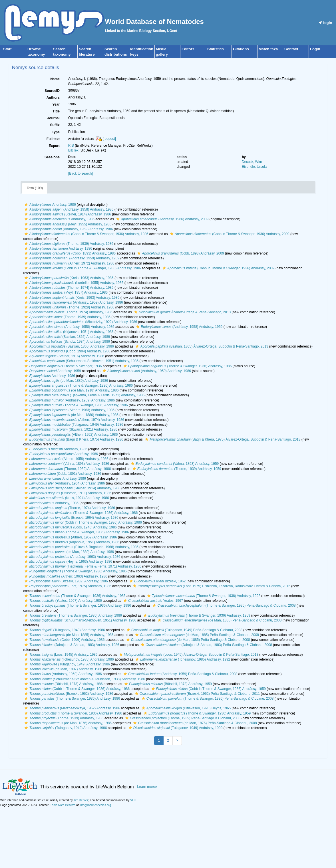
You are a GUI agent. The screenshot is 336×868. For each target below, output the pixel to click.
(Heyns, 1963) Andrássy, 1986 (68, 562)
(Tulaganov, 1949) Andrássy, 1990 (175, 728)
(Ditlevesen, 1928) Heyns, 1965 (186, 708)
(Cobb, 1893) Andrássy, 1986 (69, 253)
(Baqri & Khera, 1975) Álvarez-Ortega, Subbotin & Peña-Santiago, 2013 (222, 439)
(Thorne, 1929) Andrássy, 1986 (69, 307)
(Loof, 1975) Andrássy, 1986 (67, 586)
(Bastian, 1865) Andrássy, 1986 (67, 337)
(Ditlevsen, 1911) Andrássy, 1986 (67, 493)
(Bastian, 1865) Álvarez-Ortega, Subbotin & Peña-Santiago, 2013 (201, 346)
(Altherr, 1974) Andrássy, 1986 (74, 420)
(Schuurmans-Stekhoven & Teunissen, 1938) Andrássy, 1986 (84, 679)
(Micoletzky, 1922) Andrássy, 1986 (80, 322)
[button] (26, 205)
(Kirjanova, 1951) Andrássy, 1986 (68, 332)
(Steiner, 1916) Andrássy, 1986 (64, 356)
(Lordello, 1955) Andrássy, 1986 (73, 283)
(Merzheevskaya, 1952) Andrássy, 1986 (72, 708)
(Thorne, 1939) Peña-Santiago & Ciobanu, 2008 (182, 718)
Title (56, 111)
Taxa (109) (35, 188)
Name (55, 79)
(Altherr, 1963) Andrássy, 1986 (69, 410)
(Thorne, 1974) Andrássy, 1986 (68, 288)
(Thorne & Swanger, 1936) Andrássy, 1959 (196, 615)
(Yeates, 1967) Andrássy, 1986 (62, 601)
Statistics (216, 49)
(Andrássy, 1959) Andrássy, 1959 (71, 258)
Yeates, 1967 (153, 601)
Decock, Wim (252, 162)
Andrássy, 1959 (52, 371)
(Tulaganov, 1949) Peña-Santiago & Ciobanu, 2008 (184, 630)
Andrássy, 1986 (49, 205)
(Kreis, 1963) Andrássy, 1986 (68, 278)
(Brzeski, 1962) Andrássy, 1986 (65, 581)
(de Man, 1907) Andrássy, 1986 (63, 669)
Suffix (55, 125)
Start (7, 49)
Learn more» (147, 787)
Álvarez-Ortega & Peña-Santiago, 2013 (182, 312)
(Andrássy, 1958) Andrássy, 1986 (68, 209)
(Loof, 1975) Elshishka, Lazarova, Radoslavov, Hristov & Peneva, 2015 (211, 586)
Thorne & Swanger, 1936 (62, 366)
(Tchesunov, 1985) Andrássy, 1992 (182, 659)
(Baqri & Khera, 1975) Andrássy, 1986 (73, 439)
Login (315, 49)
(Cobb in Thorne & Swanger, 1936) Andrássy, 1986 (86, 234)
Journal (53, 118)
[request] (109, 139)
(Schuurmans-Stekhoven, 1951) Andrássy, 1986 (81, 361)
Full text (53, 139)
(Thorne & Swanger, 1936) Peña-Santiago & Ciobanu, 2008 (223, 605)
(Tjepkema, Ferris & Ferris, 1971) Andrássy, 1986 (84, 395)
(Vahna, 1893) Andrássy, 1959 (174, 464)
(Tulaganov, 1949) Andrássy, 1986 (73, 425)
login (326, 23)
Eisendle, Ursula (254, 167)
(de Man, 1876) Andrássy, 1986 (67, 723)
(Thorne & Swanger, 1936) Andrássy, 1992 (203, 596)
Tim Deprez (81, 800)
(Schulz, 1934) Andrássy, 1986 (67, 342)
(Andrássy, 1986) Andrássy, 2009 (162, 219)
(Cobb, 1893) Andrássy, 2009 (180, 253)
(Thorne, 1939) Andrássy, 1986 (68, 244)
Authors (53, 98)
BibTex (73, 150)
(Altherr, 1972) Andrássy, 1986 (69, 263)
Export (54, 146)
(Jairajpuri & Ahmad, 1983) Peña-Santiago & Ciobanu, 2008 (206, 645)
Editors (188, 49)
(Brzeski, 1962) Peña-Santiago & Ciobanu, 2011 (197, 694)
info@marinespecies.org (95, 805)
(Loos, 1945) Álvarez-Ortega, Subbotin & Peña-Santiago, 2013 (188, 655)
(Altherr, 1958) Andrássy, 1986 (66, 459)
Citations (241, 49)
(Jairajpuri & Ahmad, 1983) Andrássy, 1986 (71, 645)
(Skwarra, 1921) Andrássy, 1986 (70, 429)
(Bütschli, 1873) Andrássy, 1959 (167, 684)
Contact (291, 49)
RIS (71, 146)
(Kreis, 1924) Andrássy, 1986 (66, 498)
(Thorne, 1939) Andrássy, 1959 (176, 469)
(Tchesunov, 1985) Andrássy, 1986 (68, 659)
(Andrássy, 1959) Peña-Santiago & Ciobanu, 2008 (180, 674)
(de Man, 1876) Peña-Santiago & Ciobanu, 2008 (194, 723)
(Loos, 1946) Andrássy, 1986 (70, 527)
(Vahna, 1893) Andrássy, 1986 (66, 464)
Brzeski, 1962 (157, 581)
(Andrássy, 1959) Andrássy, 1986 (68, 229)
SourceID (52, 91)
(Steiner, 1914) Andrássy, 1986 (67, 214)
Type (56, 132)
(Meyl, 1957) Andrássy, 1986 (65, 292)
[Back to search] (81, 173)
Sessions (52, 157)
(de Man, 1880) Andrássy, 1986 (66, 381)
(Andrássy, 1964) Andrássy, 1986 (64, 483)
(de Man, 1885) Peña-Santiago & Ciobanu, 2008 (219, 620)
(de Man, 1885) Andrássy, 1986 (68, 635)
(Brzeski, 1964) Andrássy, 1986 (71, 518)
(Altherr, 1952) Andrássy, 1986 (70, 435)
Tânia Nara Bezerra (63, 805)
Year (56, 104)
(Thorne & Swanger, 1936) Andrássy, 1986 (177, 366)
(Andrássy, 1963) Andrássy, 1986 (72, 557)
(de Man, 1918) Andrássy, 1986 (71, 390)
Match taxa (268, 49)
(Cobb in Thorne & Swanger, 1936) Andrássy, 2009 (229, 234)
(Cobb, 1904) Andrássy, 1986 (67, 351)
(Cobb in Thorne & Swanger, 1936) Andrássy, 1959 (208, 689)
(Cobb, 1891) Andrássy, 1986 (62, 474)
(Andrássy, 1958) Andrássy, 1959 (179, 327)
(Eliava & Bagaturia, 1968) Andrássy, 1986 (81, 547)
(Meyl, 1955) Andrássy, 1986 (67, 224)
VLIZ (133, 800)
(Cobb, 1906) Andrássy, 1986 (64, 640)
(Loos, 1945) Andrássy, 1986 (60, 655)
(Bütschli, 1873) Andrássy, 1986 (63, 684)
